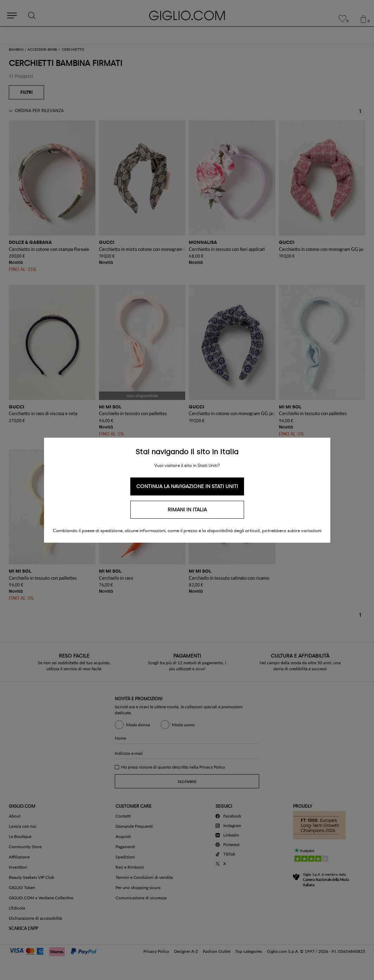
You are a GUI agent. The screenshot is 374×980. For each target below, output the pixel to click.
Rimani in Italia (187, 510)
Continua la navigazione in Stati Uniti (187, 486)
